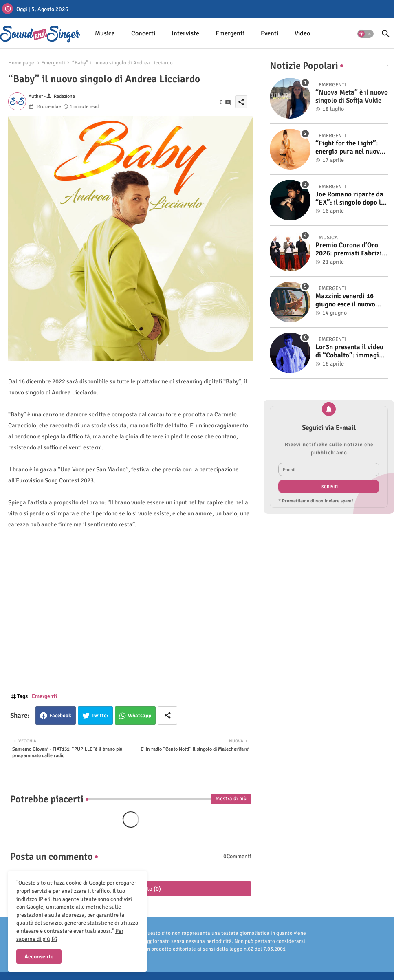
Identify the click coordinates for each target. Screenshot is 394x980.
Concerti (143, 33)
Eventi (270, 33)
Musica (105, 33)
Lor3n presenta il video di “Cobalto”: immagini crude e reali (350, 351)
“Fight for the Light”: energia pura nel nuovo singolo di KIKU (349, 148)
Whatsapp (140, 716)
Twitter (100, 716)
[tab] (105, 34)
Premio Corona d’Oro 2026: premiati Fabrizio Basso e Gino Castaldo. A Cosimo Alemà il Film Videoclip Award (350, 250)
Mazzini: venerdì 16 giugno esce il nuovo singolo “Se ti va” (345, 301)
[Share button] (167, 715)
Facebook (60, 716)
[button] (365, 34)
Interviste (185, 33)
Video (302, 33)
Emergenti (230, 33)
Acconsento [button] (39, 957)
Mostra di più (231, 799)
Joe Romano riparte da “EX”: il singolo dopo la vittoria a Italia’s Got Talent (350, 199)
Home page (21, 63)
